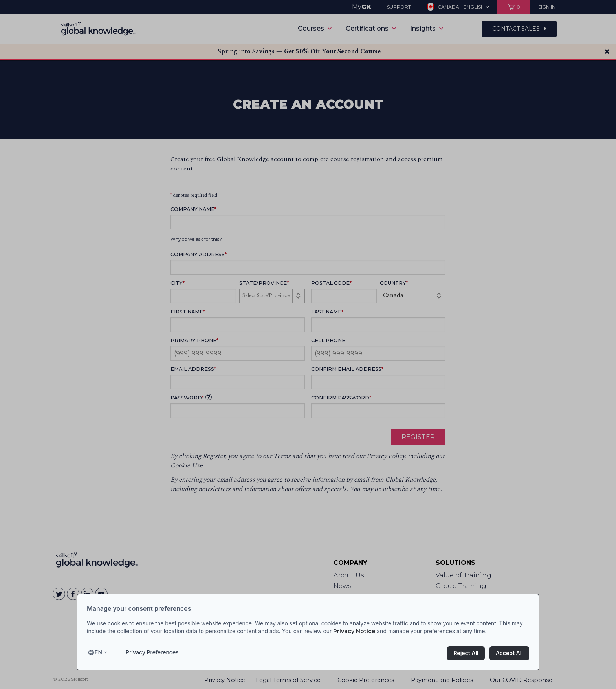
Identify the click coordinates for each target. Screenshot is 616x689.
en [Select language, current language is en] (98, 652)
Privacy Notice (354, 631)
